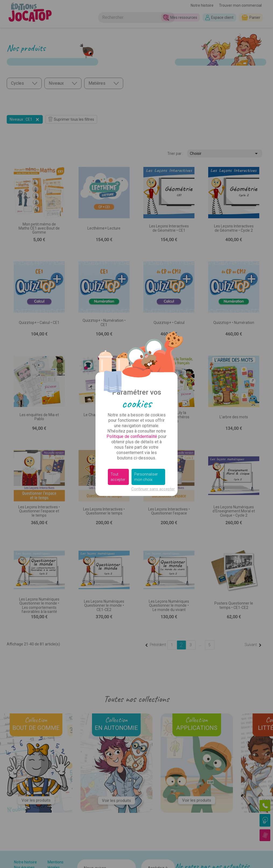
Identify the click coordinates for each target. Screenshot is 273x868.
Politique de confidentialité (132, 436)
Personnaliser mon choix (146, 477)
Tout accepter (118, 477)
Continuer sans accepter (153, 489)
